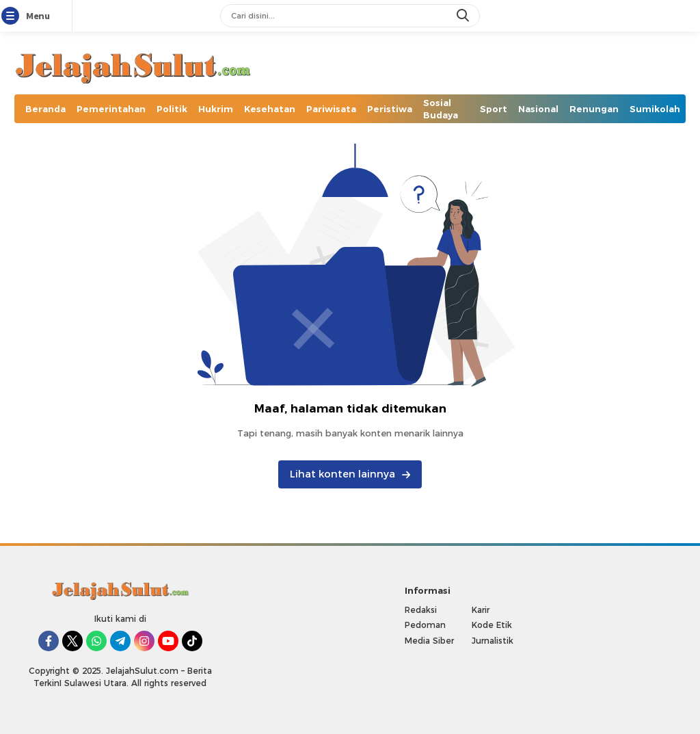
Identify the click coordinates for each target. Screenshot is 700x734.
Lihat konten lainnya (350, 474)
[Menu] (13, 16)
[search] (464, 16)
